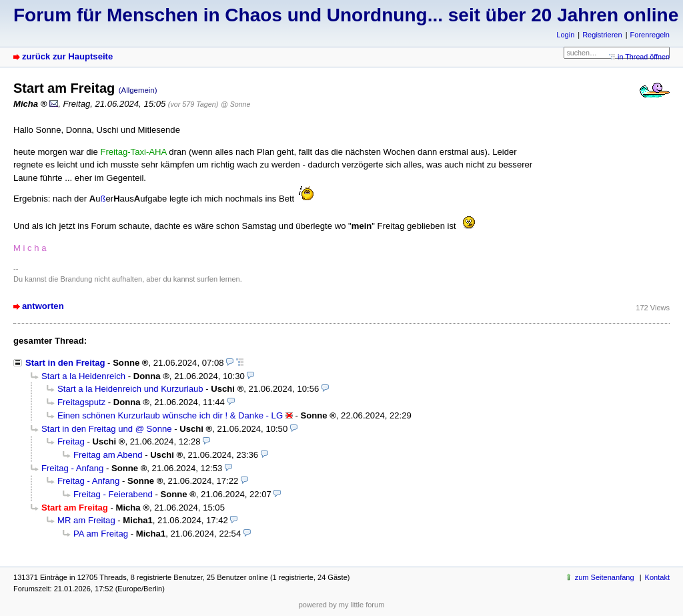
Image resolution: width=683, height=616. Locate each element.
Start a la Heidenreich (83, 376)
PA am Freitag (101, 534)
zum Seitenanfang (605, 577)
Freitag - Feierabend (113, 494)
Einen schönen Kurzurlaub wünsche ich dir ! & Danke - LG (170, 415)
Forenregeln (650, 35)
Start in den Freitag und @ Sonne (107, 429)
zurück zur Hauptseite (67, 56)
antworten (43, 306)
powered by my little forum (342, 605)
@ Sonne (235, 104)
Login (565, 35)
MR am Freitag (86, 520)
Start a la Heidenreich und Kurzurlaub (130, 389)
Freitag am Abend (108, 455)
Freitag (71, 441)
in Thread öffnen (644, 57)
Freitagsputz (81, 402)
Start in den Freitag (65, 363)
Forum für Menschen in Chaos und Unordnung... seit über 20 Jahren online (346, 15)
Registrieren (602, 35)
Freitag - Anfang (72, 468)
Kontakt (657, 577)
